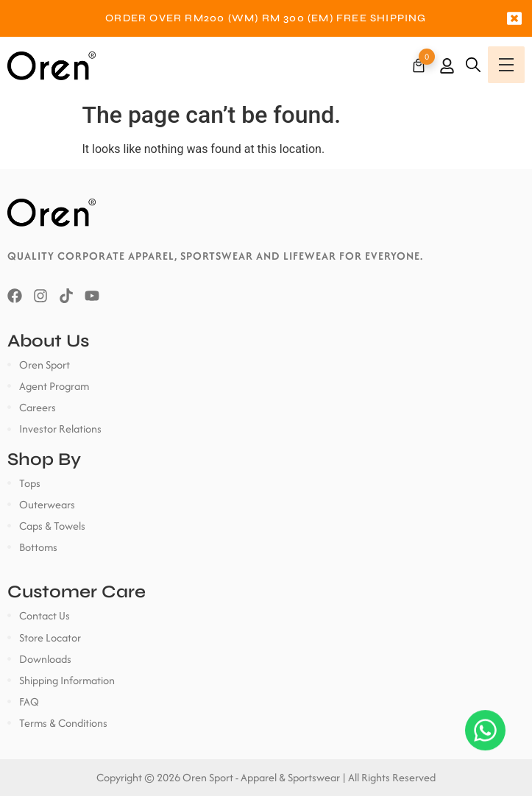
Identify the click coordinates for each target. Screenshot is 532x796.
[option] (266, 18)
